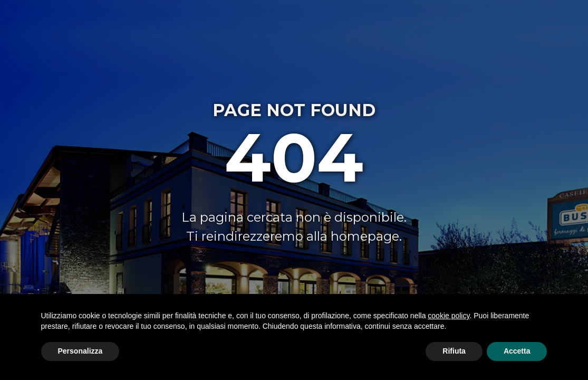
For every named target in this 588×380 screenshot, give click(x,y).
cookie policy (449, 316)
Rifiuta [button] (454, 351)
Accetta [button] (517, 351)
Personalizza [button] (80, 351)
